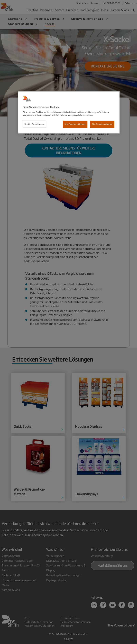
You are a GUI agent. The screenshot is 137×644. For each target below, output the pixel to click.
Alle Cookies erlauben (102, 124)
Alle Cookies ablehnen (75, 124)
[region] (69, 112)
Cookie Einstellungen (35, 124)
